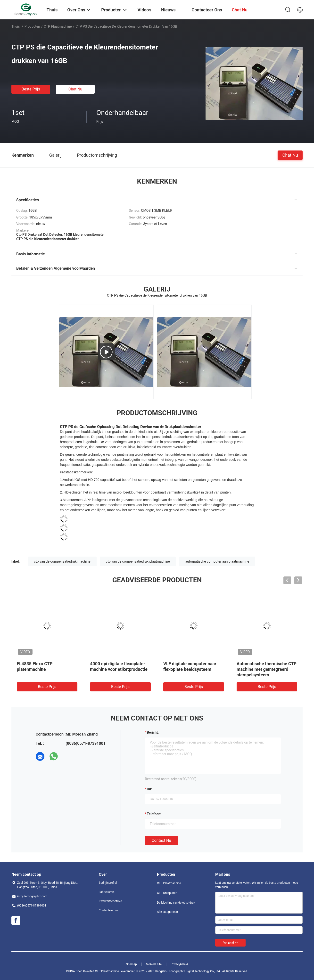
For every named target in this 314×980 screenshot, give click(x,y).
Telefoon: (154, 814)
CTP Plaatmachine (58, 26)
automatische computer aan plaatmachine (217, 561)
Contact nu (161, 840)
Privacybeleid (179, 964)
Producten (32, 26)
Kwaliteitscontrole (110, 901)
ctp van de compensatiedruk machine (62, 561)
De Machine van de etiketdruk (176, 903)
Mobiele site (154, 964)
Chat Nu (75, 89)
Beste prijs (31, 89)
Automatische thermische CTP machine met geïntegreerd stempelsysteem (267, 669)
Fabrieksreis (107, 892)
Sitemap (132, 964)
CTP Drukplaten (167, 893)
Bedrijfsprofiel (108, 883)
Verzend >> (230, 943)
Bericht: (153, 732)
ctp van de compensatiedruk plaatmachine (138, 561)
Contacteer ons (109, 910)
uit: (149, 789)
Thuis (16, 26)
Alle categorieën (167, 912)
